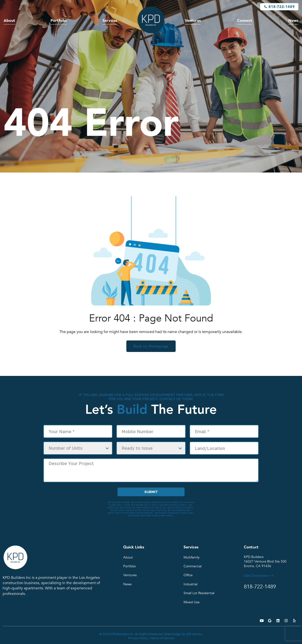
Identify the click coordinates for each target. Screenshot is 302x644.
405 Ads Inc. (194, 634)
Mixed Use (192, 602)
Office (188, 575)
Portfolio (59, 21)
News (293, 21)
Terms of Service (162, 638)
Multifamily (192, 557)
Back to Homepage (151, 346)
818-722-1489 (282, 7)
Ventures (193, 21)
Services (110, 21)
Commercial (193, 566)
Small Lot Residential (199, 593)
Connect (245, 21)
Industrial (190, 584)
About (9, 21)
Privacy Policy (138, 638)
